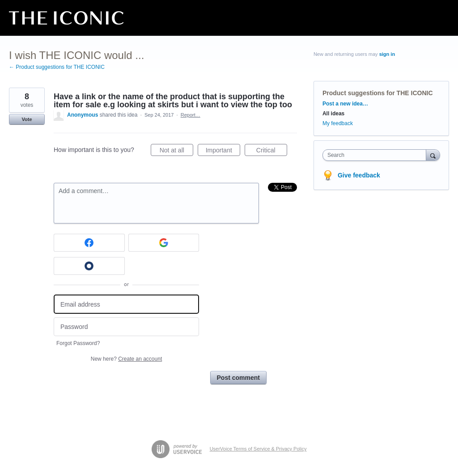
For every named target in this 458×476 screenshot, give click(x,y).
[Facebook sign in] (89, 243)
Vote (27, 119)
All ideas (333, 114)
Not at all (176, 152)
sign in (387, 54)
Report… (191, 115)
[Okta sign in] (89, 266)
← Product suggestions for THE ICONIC (57, 67)
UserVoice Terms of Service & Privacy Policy (258, 449)
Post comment (238, 378)
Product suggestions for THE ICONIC (378, 93)
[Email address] (126, 304)
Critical (272, 152)
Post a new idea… (345, 104)
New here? (126, 359)
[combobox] (376, 155)
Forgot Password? (78, 343)
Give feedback (359, 175)
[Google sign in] (164, 243)
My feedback (338, 123)
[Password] (126, 327)
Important (223, 152)
